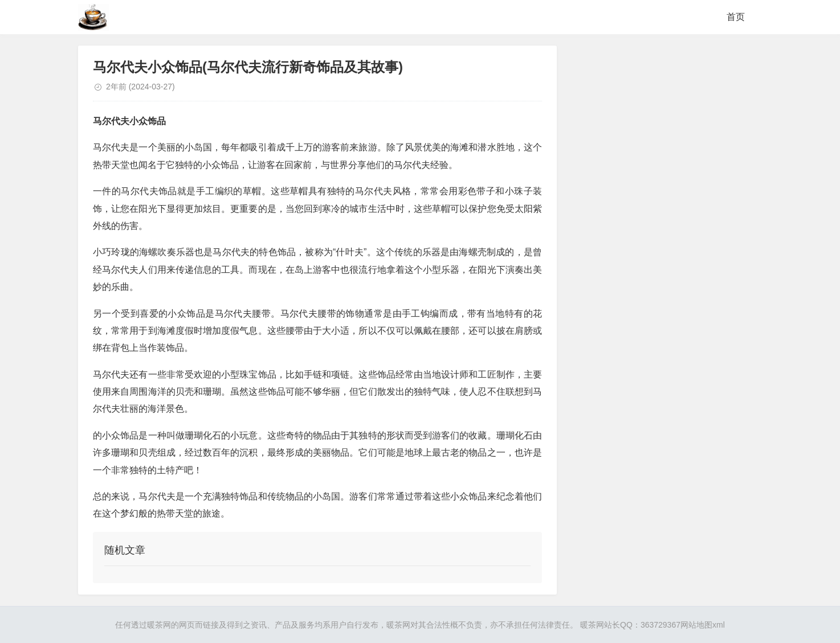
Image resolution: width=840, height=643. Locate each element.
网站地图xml (703, 625)
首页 (736, 17)
